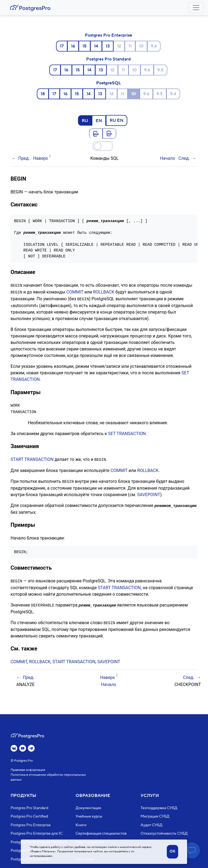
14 (96, 46)
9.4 (173, 94)
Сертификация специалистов (101, 834)
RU (85, 120)
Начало (167, 158)
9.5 (160, 70)
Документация (88, 808)
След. (184, 158)
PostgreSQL (108, 83)
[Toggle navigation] (196, 8)
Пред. (24, 158)
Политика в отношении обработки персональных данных (48, 777)
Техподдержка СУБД (159, 808)
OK (173, 851)
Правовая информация (28, 770)
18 (43, 94)
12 (119, 46)
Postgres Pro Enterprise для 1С (37, 834)
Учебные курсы (89, 816)
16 (73, 46)
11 (130, 46)
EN (99, 120)
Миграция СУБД (155, 816)
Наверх (40, 158)
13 (108, 46)
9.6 (154, 46)
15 (84, 46)
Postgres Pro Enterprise (108, 35)
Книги (81, 825)
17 (62, 46)
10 (141, 46)
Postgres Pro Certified (29, 816)
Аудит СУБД (152, 825)
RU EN (117, 120)
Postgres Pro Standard (108, 59)
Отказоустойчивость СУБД (164, 834)
